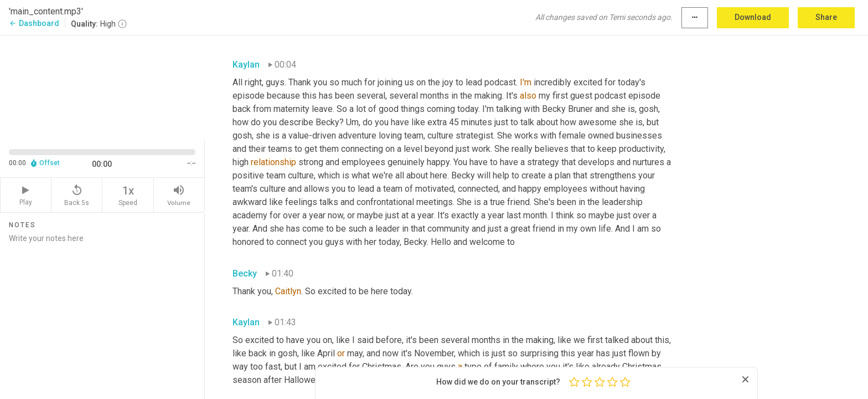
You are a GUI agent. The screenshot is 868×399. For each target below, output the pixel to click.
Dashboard (34, 23)
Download (753, 17)
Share (826, 17)
